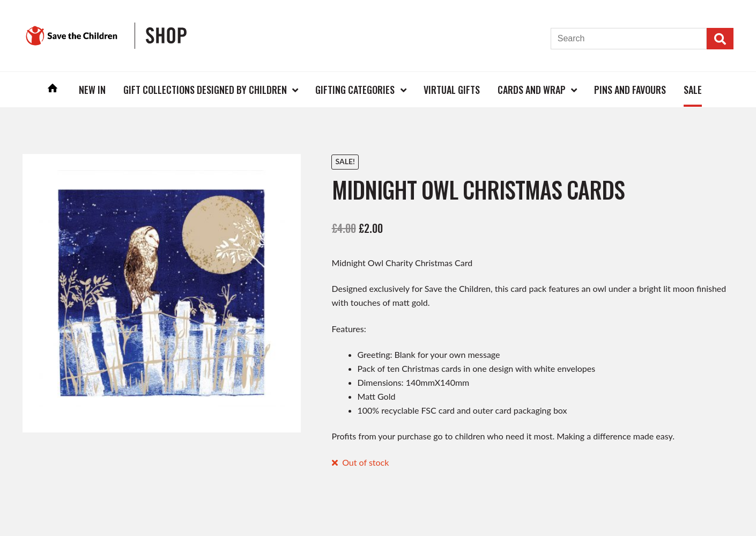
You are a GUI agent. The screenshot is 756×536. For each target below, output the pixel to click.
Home (53, 89)
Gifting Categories (355, 90)
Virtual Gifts (452, 90)
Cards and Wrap (532, 90)
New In (92, 90)
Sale (693, 90)
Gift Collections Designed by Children (205, 90)
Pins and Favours (630, 90)
